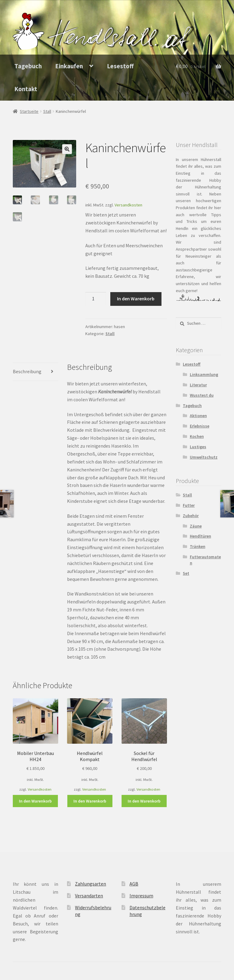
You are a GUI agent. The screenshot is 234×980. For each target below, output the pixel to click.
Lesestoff (120, 66)
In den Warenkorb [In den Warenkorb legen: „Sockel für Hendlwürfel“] (144, 801)
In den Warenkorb (136, 299)
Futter (189, 505)
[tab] (35, 372)
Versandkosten (128, 205)
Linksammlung (204, 374)
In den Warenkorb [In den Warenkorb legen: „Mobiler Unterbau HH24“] (35, 801)
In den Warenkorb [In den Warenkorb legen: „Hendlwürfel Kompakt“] (90, 801)
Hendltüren (200, 536)
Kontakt (26, 89)
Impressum (141, 896)
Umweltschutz (204, 457)
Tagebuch (28, 66)
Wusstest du (202, 395)
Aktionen (198, 416)
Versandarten (89, 896)
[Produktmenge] (96, 299)
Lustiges (198, 447)
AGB (134, 884)
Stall (47, 111)
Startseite (29, 111)
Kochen (197, 436)
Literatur (198, 385)
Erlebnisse (200, 426)
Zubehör (191, 516)
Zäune (196, 526)
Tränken (198, 546)
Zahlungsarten (90, 884)
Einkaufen (69, 66)
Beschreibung (27, 371)
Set (186, 573)
